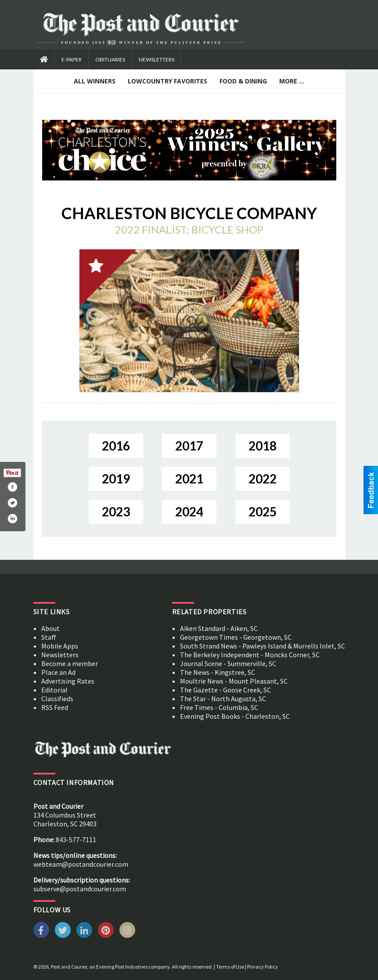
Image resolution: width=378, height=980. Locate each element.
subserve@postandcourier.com (80, 889)
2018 (263, 446)
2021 (189, 479)
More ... (292, 81)
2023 (116, 512)
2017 (189, 446)
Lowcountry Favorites (167, 81)
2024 (189, 512)
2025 (263, 512)
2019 (116, 479)
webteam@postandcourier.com (81, 864)
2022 (263, 479)
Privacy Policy (263, 967)
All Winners (95, 81)
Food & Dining (243, 81)
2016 (116, 446)
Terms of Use (230, 967)
